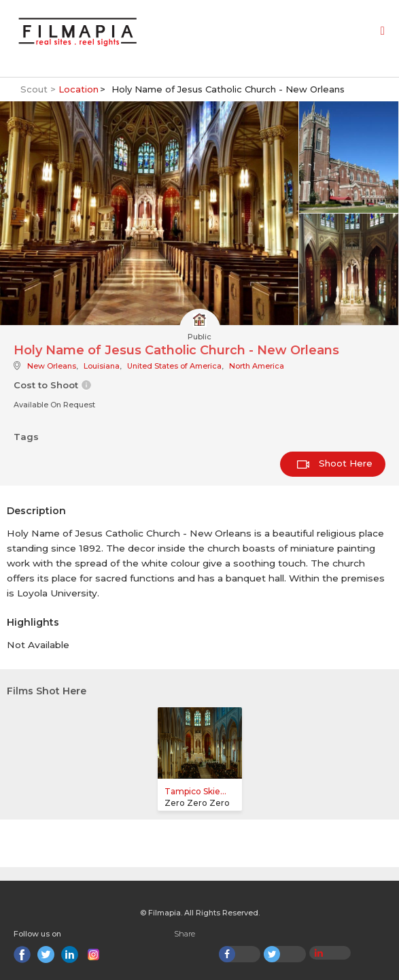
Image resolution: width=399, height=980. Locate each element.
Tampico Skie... (195, 791)
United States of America (174, 366)
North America (257, 366)
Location (79, 89)
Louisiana (102, 366)
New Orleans (52, 366)
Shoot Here (335, 463)
